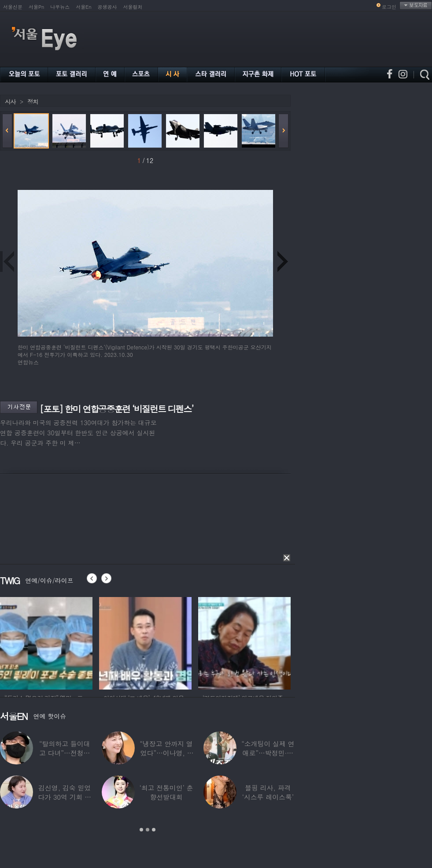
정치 (33, 102)
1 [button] (141, 830)
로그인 (389, 7)
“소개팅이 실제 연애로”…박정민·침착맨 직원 (268, 753)
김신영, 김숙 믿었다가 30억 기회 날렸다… (65, 797)
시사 (10, 102)
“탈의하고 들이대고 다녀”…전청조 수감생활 (65, 753)
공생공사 (107, 7)
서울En (83, 7)
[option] (46, 642)
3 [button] (154, 830)
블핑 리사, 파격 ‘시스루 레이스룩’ (268, 792)
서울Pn (36, 7)
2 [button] (148, 830)
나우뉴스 (60, 7)
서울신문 (13, 7)
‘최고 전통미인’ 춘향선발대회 (166, 792)
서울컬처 (133, 7)
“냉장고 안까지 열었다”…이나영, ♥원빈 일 (166, 753)
